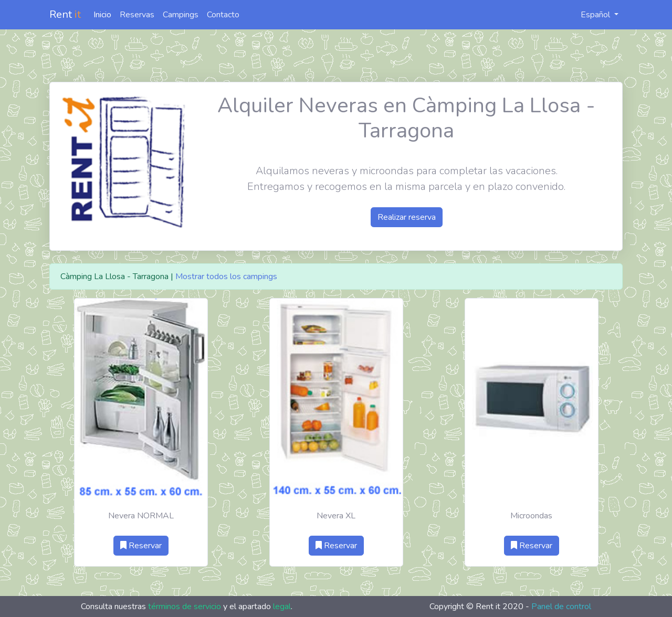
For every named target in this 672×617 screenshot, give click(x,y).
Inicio (102, 15)
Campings (181, 15)
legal (282, 607)
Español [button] (590, 15)
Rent (65, 14)
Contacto (223, 15)
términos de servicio (185, 607)
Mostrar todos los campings (226, 276)
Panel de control (561, 607)
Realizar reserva (407, 217)
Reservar (141, 546)
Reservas (137, 15)
